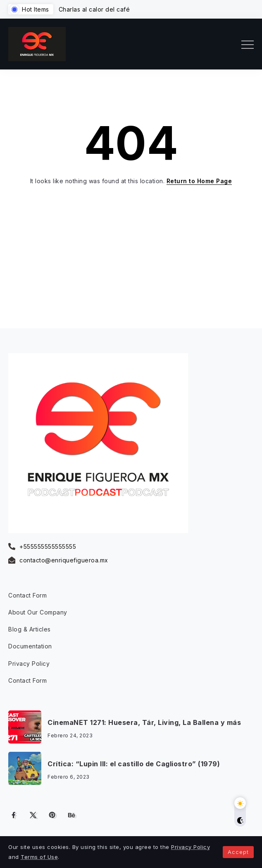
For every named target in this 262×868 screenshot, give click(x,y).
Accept (238, 852)
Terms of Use (39, 857)
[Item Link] (25, 727)
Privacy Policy (191, 847)
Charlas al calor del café (94, 9)
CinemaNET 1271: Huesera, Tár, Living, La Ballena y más (144, 722)
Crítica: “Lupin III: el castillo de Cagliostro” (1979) (134, 764)
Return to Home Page (199, 181)
